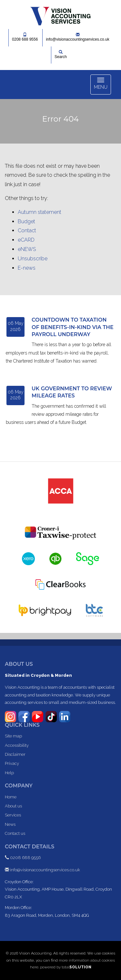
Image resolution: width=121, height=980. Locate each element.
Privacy (12, 763)
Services (13, 815)
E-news (27, 268)
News (10, 824)
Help (9, 773)
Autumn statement (40, 212)
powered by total (66, 967)
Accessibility (17, 745)
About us (13, 806)
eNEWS (27, 249)
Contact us (15, 833)
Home (11, 797)
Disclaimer (15, 754)
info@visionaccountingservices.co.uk (77, 37)
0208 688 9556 (25, 37)
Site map (13, 736)
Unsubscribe (33, 259)
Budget (26, 221)
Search (61, 55)
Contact (27, 230)
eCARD (26, 240)
